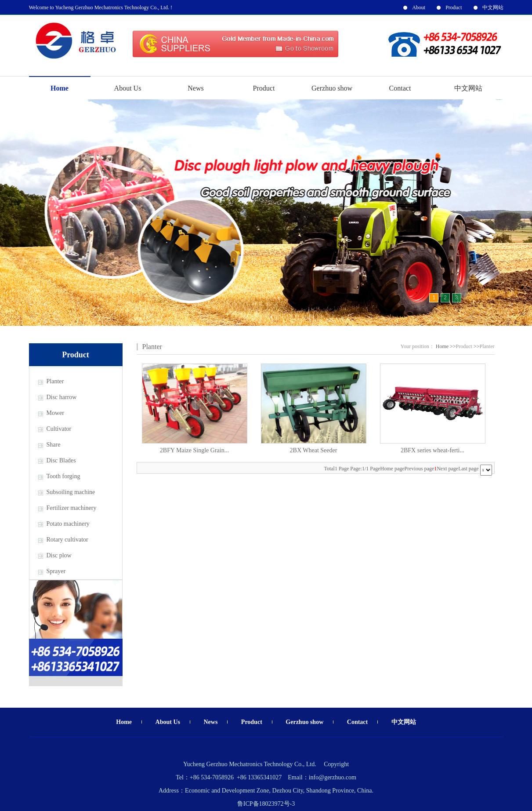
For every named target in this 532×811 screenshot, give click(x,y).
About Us (128, 88)
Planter (55, 381)
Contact (400, 88)
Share (54, 445)
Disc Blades (61, 460)
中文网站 (493, 7)
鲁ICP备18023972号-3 (266, 804)
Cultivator (59, 429)
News (195, 88)
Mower (55, 413)
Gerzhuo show (332, 88)
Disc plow (59, 555)
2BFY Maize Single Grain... (194, 450)
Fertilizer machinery (72, 508)
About (419, 7)
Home (60, 88)
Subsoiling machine (71, 492)
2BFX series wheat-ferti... (432, 450)
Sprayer (56, 571)
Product (454, 7)
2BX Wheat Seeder (314, 450)
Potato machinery (68, 524)
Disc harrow (62, 397)
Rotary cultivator (67, 540)
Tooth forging (63, 476)
